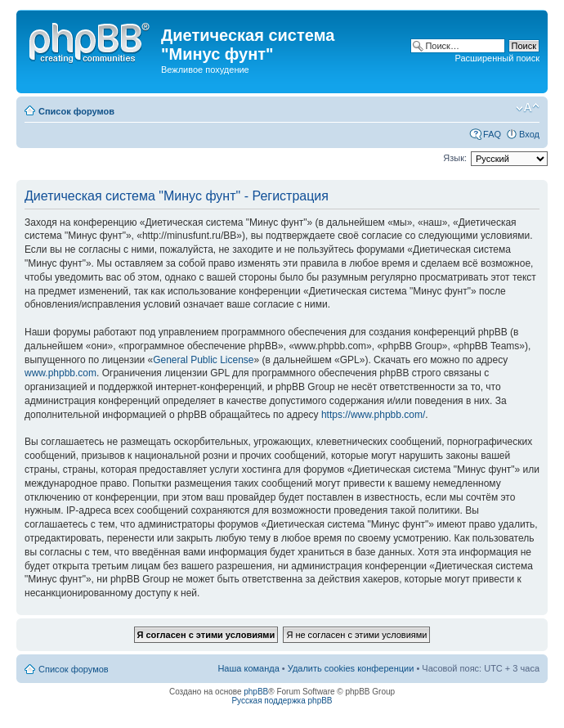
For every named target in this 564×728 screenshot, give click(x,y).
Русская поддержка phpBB (282, 701)
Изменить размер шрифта (528, 108)
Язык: (455, 158)
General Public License (203, 360)
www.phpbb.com (60, 373)
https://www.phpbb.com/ (373, 415)
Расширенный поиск (497, 58)
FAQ (492, 134)
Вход (529, 134)
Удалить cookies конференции (351, 668)
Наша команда (248, 668)
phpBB (256, 692)
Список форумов (76, 111)
